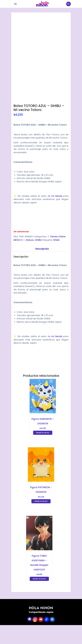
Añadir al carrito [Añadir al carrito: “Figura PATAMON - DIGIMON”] (41, 520)
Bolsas (30, 259)
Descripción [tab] (42, 268)
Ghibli (56, 259)
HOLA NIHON (41, 627)
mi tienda (57, 215)
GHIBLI (38, 259)
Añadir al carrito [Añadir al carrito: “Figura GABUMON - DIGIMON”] (43, 452)
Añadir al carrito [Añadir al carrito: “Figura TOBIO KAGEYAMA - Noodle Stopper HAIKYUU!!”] (39, 598)
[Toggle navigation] (15, 4)
